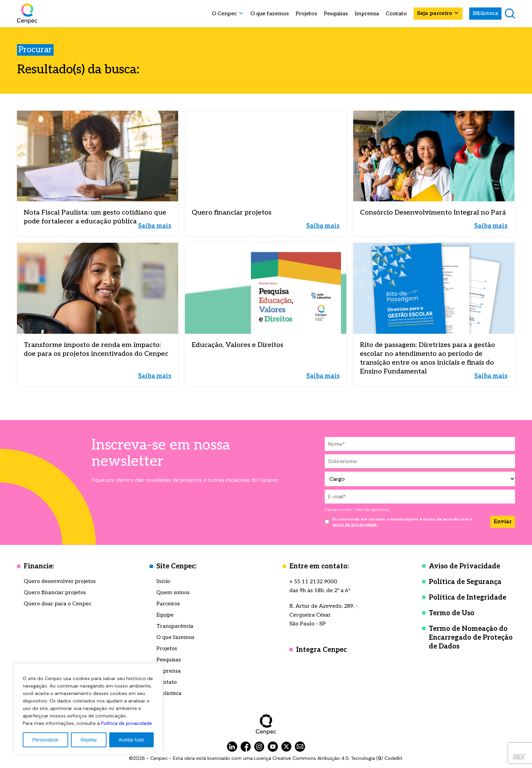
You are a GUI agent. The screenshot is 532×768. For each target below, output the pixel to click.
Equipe (165, 615)
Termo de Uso (452, 613)
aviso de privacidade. (355, 525)
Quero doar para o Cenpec (58, 604)
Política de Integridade (468, 598)
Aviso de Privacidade (464, 566)
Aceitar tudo (131, 740)
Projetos (306, 14)
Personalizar (45, 740)
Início (163, 581)
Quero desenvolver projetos (60, 581)
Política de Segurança (465, 582)
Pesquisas (336, 14)
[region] (88, 709)
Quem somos (173, 593)
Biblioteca (485, 13)
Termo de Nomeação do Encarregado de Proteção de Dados (471, 638)
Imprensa (367, 14)
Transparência (175, 626)
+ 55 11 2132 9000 (313, 582)
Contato (396, 14)
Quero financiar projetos (55, 593)
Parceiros (168, 604)
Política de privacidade (127, 723)
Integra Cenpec (321, 650)
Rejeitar (89, 740)
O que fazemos (270, 14)
